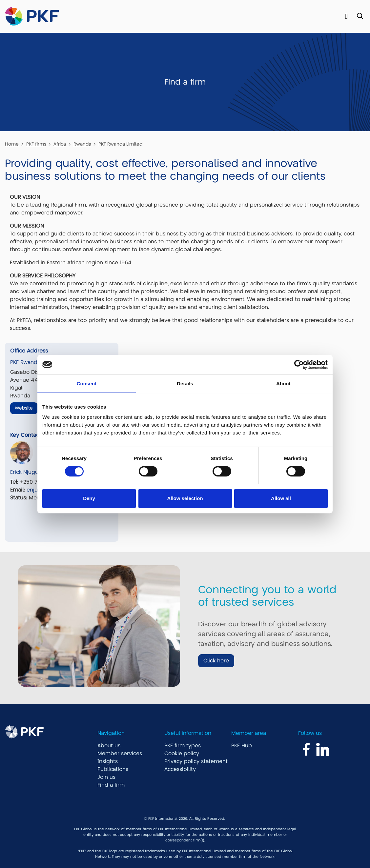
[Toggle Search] (360, 17)
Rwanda (82, 144)
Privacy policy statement (196, 761)
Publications (113, 769)
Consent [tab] (87, 384)
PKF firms (36, 144)
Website (24, 408)
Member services (120, 754)
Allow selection (185, 498)
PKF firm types (183, 746)
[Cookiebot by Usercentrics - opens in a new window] (299, 365)
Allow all (281, 498)
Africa (60, 144)
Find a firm (111, 785)
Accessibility (180, 769)
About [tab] (283, 384)
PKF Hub (242, 746)
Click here (216, 661)
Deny (89, 498)
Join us (106, 777)
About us (109, 746)
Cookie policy (182, 754)
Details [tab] (185, 384)
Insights (108, 761)
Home (12, 144)
